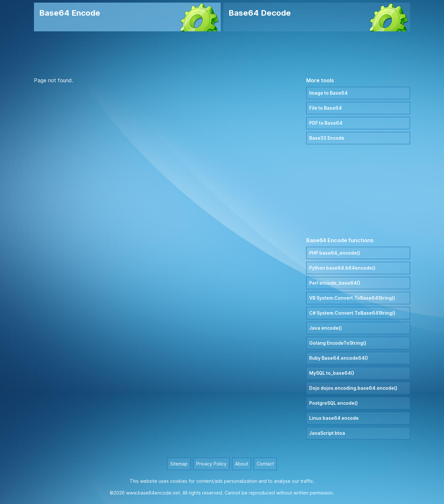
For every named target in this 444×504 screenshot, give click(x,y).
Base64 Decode (260, 13)
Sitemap (179, 464)
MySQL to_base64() (332, 373)
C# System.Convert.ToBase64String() (352, 313)
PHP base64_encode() (335, 253)
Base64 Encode (70, 13)
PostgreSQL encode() (333, 403)
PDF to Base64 (326, 123)
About (242, 464)
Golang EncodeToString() (338, 343)
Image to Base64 (328, 93)
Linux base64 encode (334, 418)
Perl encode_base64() (335, 283)
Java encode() (325, 328)
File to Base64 (325, 108)
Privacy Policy (211, 464)
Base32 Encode (327, 138)
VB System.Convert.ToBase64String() (352, 298)
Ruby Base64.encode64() (339, 358)
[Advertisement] (222, 54)
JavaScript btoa (327, 433)
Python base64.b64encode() (342, 268)
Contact (265, 464)
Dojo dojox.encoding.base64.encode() (353, 388)
